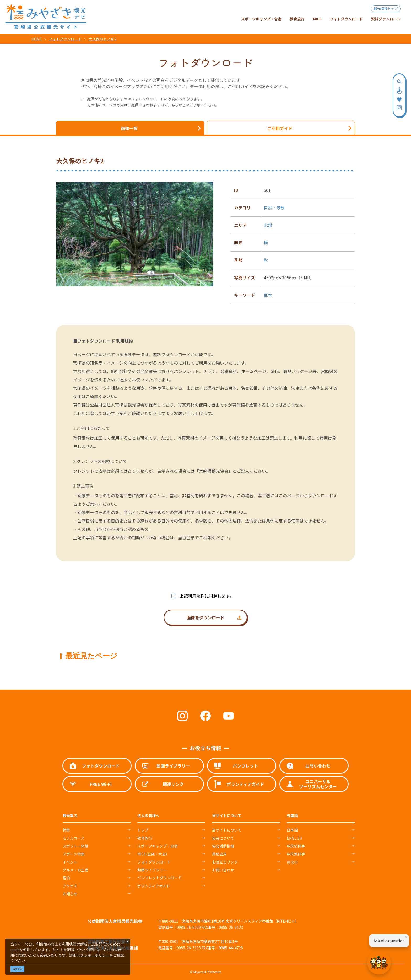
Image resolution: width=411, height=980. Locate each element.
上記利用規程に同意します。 (207, 596)
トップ (143, 830)
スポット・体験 (75, 846)
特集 (66, 830)
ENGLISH (294, 838)
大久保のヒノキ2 (102, 39)
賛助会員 (219, 854)
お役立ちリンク (225, 862)
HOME (37, 39)
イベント (70, 862)
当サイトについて (227, 830)
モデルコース (74, 838)
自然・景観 (274, 207)
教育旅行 (145, 838)
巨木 (268, 295)
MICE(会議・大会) (152, 854)
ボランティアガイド (154, 886)
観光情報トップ (386, 9)
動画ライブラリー (152, 870)
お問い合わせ (223, 870)
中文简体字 (296, 846)
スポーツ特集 (74, 854)
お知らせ (70, 894)
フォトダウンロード (65, 39)
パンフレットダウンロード (159, 878)
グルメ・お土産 (75, 870)
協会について (223, 838)
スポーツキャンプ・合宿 (158, 846)
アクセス (70, 886)
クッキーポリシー (95, 955)
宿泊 (66, 878)
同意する (18, 969)
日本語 (292, 830)
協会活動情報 (223, 846)
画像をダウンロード (206, 617)
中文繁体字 (296, 854)
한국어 (292, 862)
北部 (268, 225)
